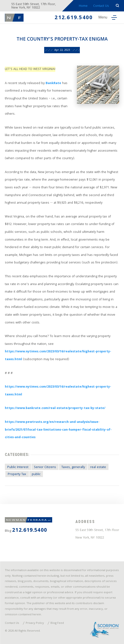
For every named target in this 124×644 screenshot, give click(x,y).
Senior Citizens (45, 467)
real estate (98, 467)
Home (83, 6)
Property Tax (17, 474)
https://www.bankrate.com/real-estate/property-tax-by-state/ (55, 408)
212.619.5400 (74, 18)
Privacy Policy (35, 623)
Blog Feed (57, 623)
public (36, 474)
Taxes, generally (73, 467)
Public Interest (18, 467)
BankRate (53, 83)
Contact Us (101, 6)
